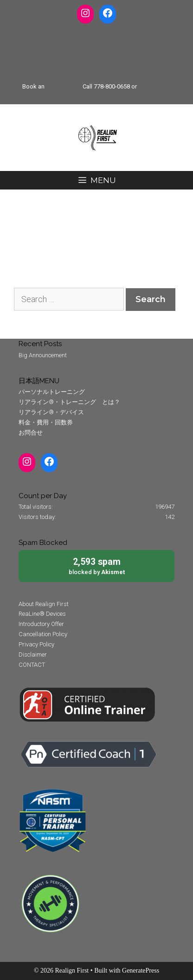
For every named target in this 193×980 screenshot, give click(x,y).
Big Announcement (43, 355)
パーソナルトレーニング (52, 392)
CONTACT (32, 665)
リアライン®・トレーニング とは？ (69, 402)
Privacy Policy (36, 644)
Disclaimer (33, 654)
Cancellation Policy (43, 634)
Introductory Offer (41, 624)
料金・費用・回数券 (46, 422)
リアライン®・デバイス (51, 412)
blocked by (96, 565)
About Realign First (44, 604)
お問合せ (31, 433)
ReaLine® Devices (42, 614)
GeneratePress (141, 971)
